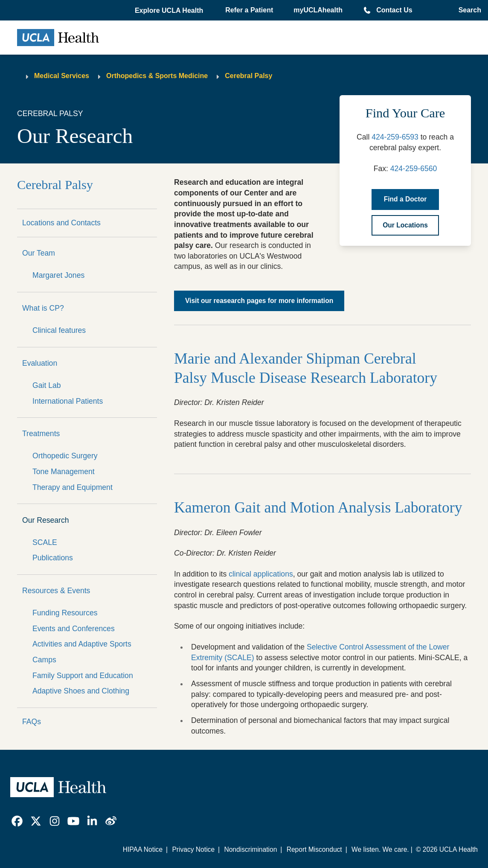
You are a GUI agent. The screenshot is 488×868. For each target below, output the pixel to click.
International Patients (68, 401)
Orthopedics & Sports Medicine (157, 76)
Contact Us (394, 10)
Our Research (46, 520)
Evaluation (40, 363)
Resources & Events (56, 591)
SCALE (45, 542)
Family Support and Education (83, 676)
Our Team (39, 253)
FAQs (32, 722)
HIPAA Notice (143, 849)
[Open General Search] (467, 10)
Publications (53, 558)
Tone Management (64, 472)
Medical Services (62, 76)
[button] (170, 11)
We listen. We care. (380, 849)
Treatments (41, 434)
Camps (44, 660)
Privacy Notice (193, 849)
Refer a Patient (249, 10)
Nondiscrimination (250, 849)
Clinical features (59, 330)
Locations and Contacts (61, 223)
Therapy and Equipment (73, 487)
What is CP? (43, 308)
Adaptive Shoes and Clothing (81, 691)
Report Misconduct (314, 849)
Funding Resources (65, 613)
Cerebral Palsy (248, 76)
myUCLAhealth (318, 10)
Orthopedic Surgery (65, 456)
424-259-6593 (395, 137)
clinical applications (261, 574)
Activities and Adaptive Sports (82, 644)
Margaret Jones (58, 275)
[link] (17, 821)
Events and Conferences (74, 629)
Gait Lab (47, 385)
